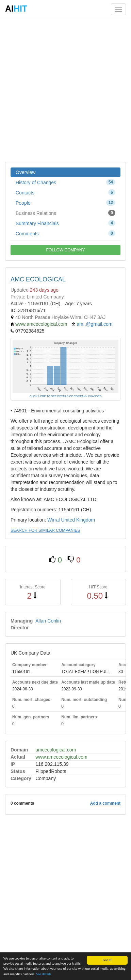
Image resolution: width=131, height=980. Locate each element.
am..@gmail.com (94, 324)
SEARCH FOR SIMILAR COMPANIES (45, 530)
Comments (65, 233)
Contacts (65, 192)
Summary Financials (65, 223)
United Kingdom (78, 520)
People (65, 203)
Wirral (54, 520)
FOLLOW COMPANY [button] (66, 250)
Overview (26, 172)
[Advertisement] (65, 90)
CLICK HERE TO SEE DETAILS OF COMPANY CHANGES (65, 396)
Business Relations (65, 213)
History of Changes (65, 182)
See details (44, 974)
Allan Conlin (48, 621)
